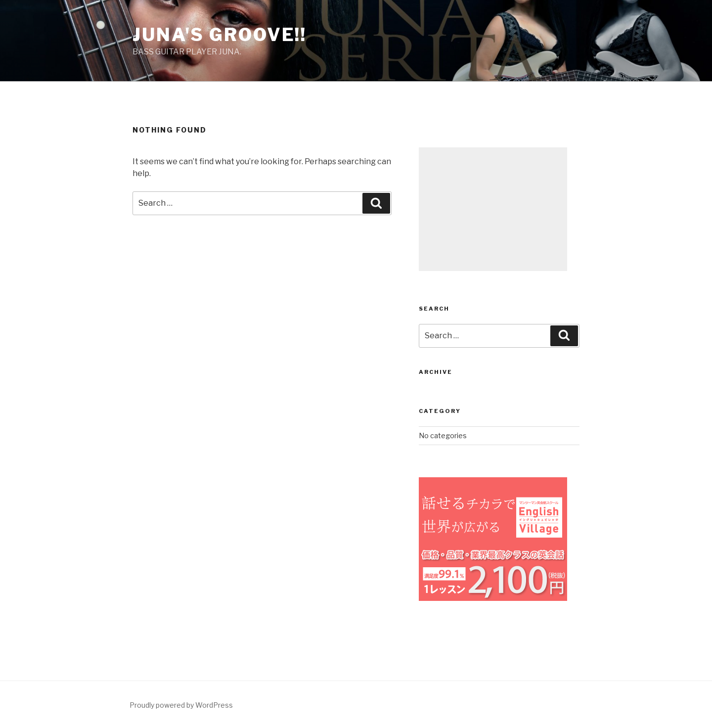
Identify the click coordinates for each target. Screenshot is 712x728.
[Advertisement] (493, 209)
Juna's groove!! (220, 35)
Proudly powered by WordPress (181, 705)
